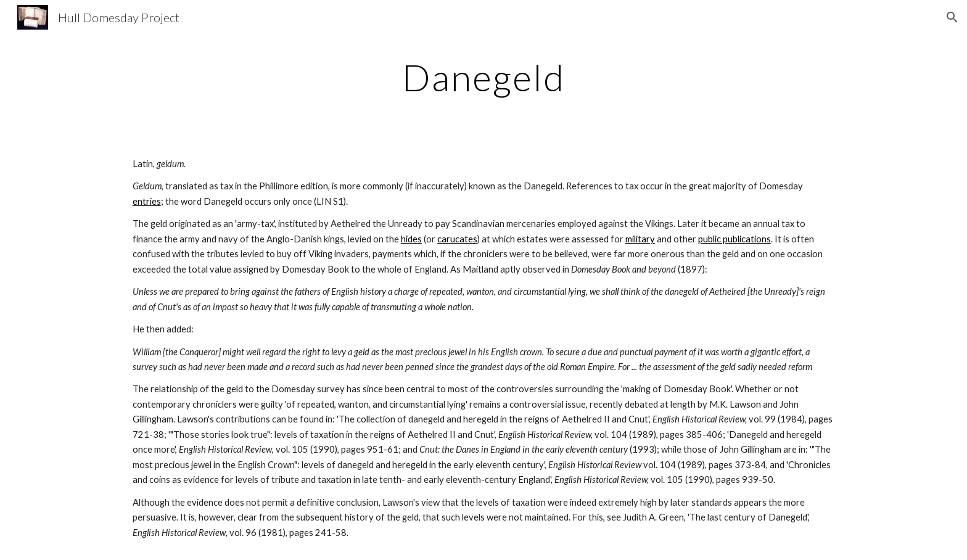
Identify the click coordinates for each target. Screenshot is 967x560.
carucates (457, 239)
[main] (483, 77)
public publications (735, 239)
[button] (952, 17)
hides (411, 239)
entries (147, 201)
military (640, 239)
